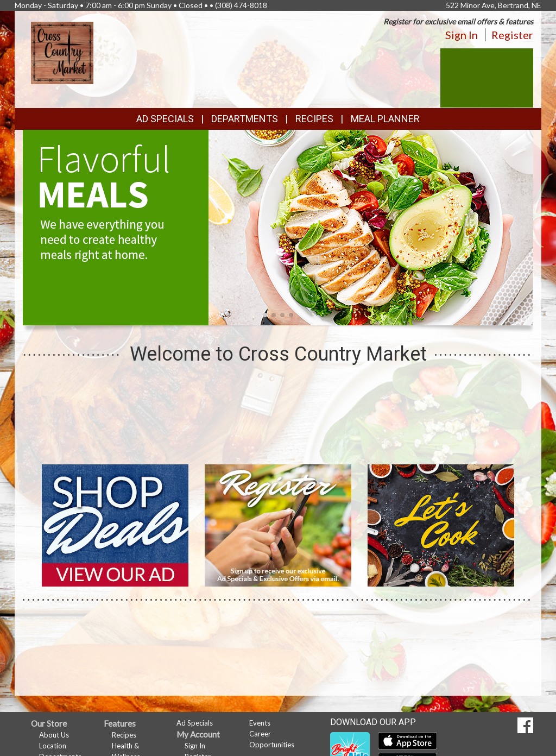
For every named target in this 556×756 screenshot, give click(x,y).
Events (260, 723)
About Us (54, 735)
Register (512, 35)
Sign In (462, 35)
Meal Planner (385, 119)
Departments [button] (245, 119)
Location (53, 746)
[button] (265, 315)
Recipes (314, 119)
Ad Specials (165, 119)
